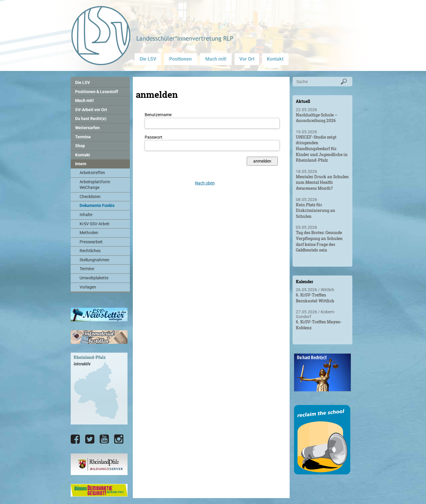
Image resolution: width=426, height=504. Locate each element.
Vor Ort (247, 59)
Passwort (154, 137)
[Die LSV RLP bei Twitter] (90, 439)
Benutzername (158, 115)
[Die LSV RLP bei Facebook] (75, 439)
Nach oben (205, 183)
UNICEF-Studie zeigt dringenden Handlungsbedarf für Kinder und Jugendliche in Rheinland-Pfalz (322, 149)
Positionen (180, 59)
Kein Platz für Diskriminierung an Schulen (316, 210)
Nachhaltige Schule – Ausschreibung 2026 (317, 118)
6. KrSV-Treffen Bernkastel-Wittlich (315, 298)
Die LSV (148, 59)
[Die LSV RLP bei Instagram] (119, 439)
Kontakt (275, 59)
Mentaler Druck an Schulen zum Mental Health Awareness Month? (322, 182)
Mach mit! (216, 59)
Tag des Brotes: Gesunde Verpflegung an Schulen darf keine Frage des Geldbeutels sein (319, 241)
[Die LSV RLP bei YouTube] (104, 439)
